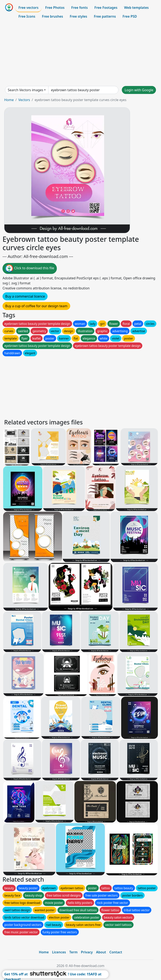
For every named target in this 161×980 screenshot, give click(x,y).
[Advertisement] (80, 53)
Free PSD (130, 16)
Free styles (79, 16)
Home (9, 100)
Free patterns (105, 16)
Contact (116, 952)
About (101, 952)
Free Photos (55, 8)
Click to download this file (30, 268)
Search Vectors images (25, 90)
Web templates (136, 8)
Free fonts (80, 8)
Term (73, 952)
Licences (59, 952)
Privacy (87, 952)
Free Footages (106, 8)
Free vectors (28, 8)
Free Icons (27, 16)
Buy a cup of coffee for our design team (36, 306)
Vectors (24, 100)
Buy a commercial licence (25, 296)
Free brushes (53, 16)
